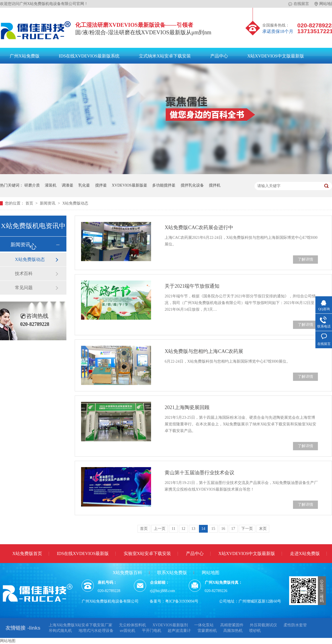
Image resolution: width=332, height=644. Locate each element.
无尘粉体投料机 (133, 625)
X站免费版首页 (27, 553)
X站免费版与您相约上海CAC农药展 (204, 351)
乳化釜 (84, 185)
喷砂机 (255, 631)
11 (173, 529)
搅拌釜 (101, 185)
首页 (30, 203)
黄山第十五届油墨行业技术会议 (199, 473)
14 (203, 529)
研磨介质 (32, 185)
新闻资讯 (48, 203)
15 (213, 529)
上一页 (160, 529)
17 (233, 529)
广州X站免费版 (25, 56)
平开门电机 (152, 631)
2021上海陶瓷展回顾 (187, 407)
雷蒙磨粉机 (207, 631)
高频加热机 (233, 631)
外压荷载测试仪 (263, 625)
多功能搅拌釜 (164, 185)
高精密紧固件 (232, 625)
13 (193, 529)
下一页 (247, 529)
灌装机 (51, 185)
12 (183, 529)
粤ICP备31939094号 (182, 601)
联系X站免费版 (172, 573)
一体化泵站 (204, 625)
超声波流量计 (179, 631)
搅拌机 (215, 185)
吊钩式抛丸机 (60, 631)
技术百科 (24, 273)
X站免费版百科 (128, 573)
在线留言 (299, 4)
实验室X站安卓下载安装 (147, 553)
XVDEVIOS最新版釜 (129, 185)
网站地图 (211, 573)
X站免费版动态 (75, 203)
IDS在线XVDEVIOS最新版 (83, 553)
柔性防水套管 (295, 625)
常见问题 (24, 288)
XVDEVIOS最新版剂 (170, 625)
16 (223, 529)
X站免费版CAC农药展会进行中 (199, 227)
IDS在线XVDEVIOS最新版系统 (89, 56)
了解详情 (305, 259)
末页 (263, 529)
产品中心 (219, 56)
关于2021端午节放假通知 (192, 286)
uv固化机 (128, 631)
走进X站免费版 (305, 553)
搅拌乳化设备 (192, 185)
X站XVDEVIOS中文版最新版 (276, 56)
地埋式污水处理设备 (96, 631)
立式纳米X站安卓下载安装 (165, 56)
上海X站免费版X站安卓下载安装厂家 (81, 625)
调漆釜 (68, 185)
